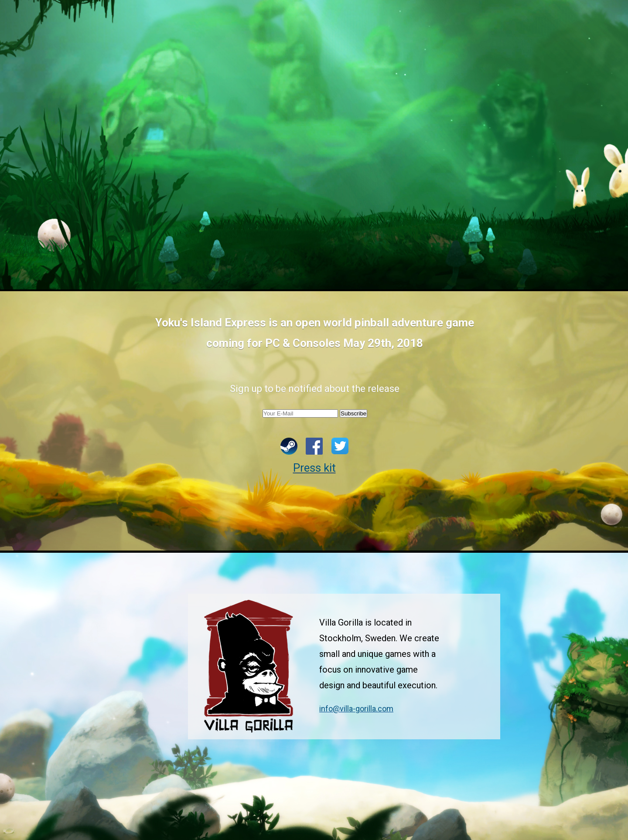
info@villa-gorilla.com (356, 709)
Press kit (314, 468)
